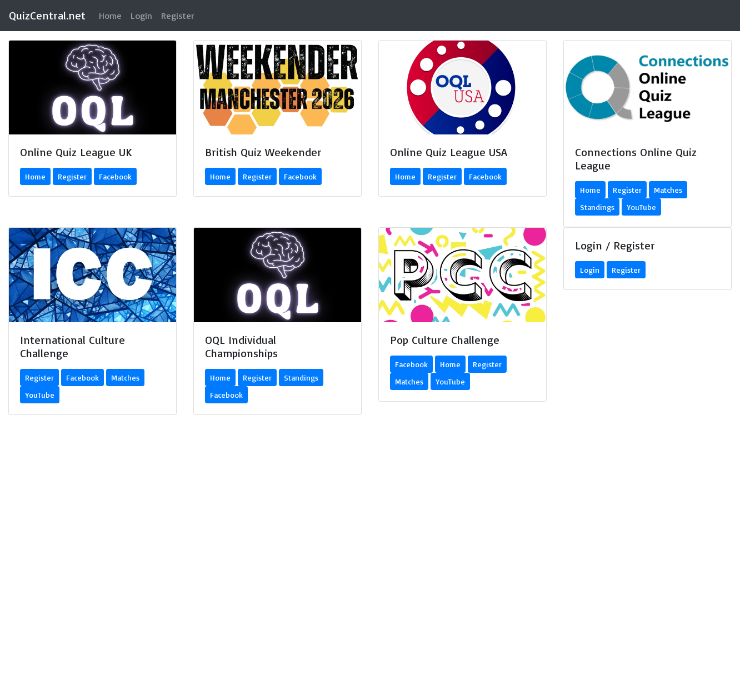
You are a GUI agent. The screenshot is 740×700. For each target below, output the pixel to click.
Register (177, 16)
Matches (668, 190)
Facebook (115, 176)
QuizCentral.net (47, 15)
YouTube (641, 207)
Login (141, 16)
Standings (597, 207)
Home (112, 15)
